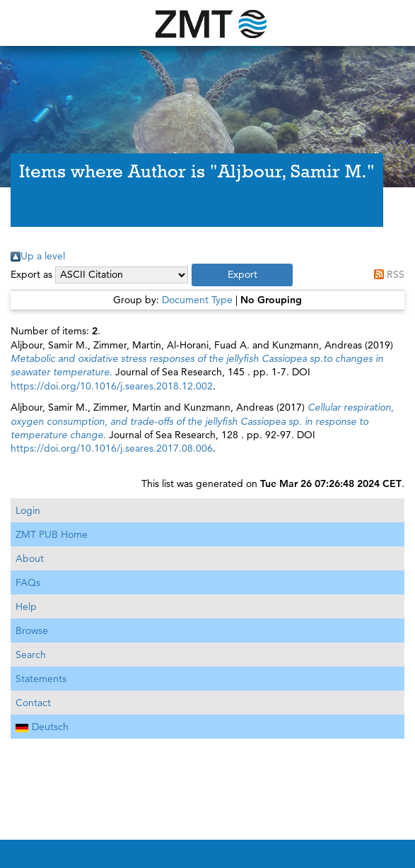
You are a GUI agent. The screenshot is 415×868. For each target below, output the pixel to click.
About (30, 558)
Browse (32, 631)
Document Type (197, 300)
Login (28, 510)
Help (26, 606)
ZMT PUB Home (52, 534)
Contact (33, 703)
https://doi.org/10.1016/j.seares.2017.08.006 (112, 448)
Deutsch (42, 727)
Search (31, 655)
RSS (396, 274)
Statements (41, 679)
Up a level (43, 256)
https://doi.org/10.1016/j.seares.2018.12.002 (112, 386)
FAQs (28, 582)
